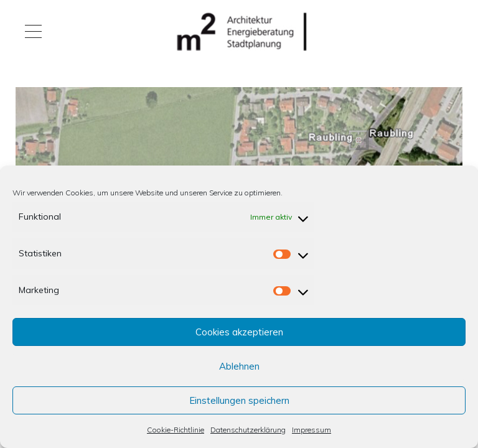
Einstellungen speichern (239, 400)
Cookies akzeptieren (239, 332)
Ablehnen (239, 366)
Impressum (312, 430)
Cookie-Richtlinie (176, 430)
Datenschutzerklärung (248, 430)
